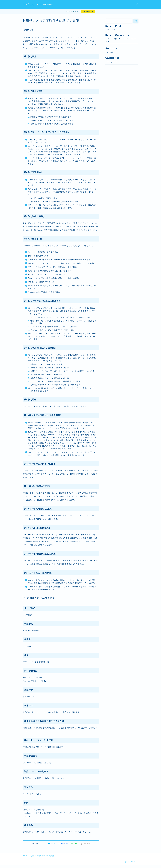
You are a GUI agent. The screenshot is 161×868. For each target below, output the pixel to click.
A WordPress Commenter (127, 39)
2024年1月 (110, 52)
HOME (25, 856)
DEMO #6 (87, 11)
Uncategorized (111, 62)
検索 (136, 21)
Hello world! (110, 30)
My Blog (29, 4)
